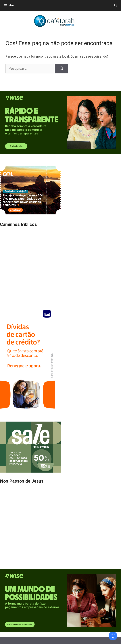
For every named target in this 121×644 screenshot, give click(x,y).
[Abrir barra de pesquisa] (116, 5)
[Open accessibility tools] (113, 636)
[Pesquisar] (62, 69)
